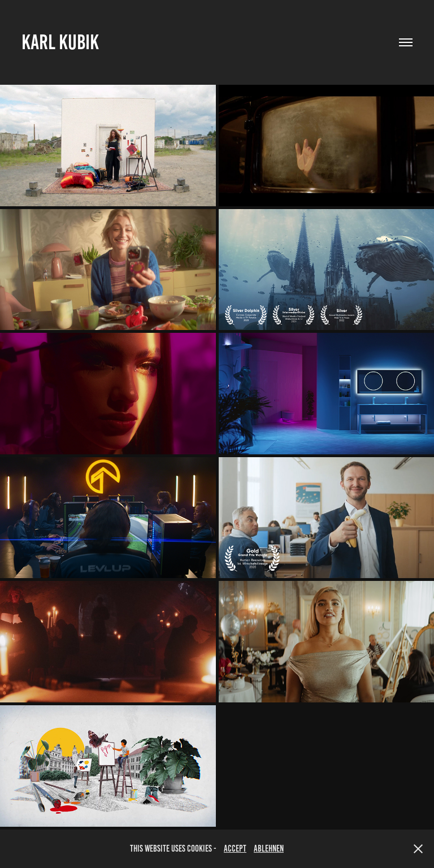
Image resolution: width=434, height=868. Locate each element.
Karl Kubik (60, 42)
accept (235, 849)
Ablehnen (269, 849)
